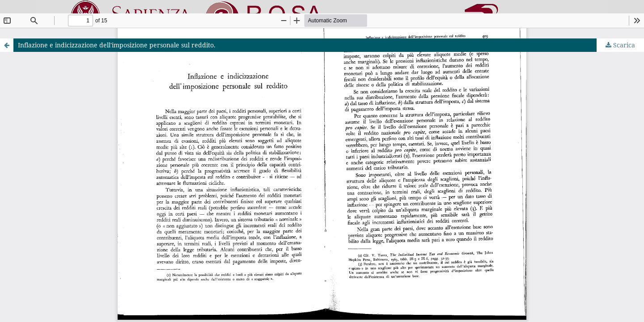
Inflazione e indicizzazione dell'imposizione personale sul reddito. (117, 45)
